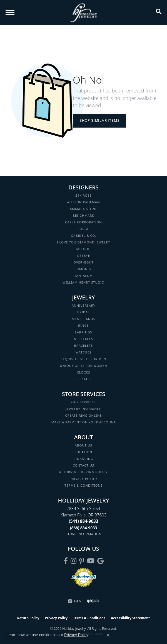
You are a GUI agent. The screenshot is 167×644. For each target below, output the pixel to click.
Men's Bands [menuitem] (83, 319)
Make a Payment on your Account (84, 422)
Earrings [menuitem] (84, 332)
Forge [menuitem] (83, 229)
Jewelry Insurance (83, 409)
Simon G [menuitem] (83, 269)
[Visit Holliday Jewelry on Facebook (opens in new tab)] (66, 561)
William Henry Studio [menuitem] (83, 282)
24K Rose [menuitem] (83, 195)
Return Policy (28, 618)
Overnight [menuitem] (83, 262)
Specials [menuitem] (83, 379)
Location (83, 452)
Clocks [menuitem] (84, 372)
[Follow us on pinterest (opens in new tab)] (82, 561)
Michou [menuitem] (83, 249)
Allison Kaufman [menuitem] (84, 202)
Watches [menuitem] (83, 352)
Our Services (83, 402)
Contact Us (83, 465)
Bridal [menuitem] (83, 312)
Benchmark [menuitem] (84, 215)
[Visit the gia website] (74, 601)
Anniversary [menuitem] (83, 305)
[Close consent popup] (108, 635)
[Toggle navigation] (10, 13)
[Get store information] (83, 534)
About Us (83, 445)
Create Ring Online (84, 415)
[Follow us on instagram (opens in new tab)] (73, 561)
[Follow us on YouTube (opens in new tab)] (91, 561)
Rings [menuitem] (83, 325)
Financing (83, 459)
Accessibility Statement (130, 618)
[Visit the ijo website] (93, 601)
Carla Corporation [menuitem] (83, 222)
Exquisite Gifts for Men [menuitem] (84, 359)
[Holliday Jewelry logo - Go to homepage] (84, 13)
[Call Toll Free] (84, 528)
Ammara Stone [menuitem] (83, 209)
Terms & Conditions (83, 485)
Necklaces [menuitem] (84, 339)
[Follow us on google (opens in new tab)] (100, 561)
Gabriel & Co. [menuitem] (83, 236)
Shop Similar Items (99, 120)
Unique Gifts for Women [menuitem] (84, 366)
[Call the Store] (84, 521)
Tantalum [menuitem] (84, 276)
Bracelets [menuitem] (84, 346)
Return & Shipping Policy (83, 472)
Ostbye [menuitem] (83, 256)
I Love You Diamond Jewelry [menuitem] (83, 242)
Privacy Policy (84, 479)
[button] (159, 13)
